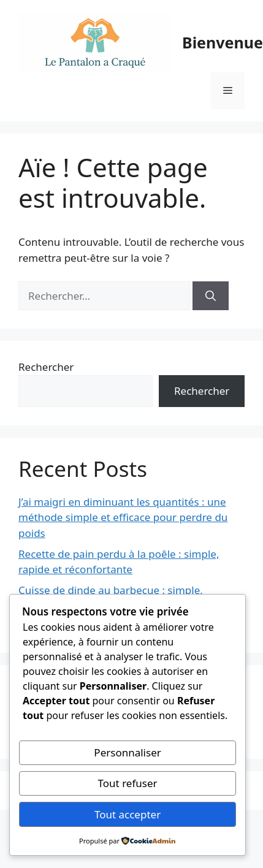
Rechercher (46, 367)
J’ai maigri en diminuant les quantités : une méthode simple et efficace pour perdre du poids (123, 517)
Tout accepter (128, 814)
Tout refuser (128, 783)
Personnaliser (127, 752)
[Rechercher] (211, 296)
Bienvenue (223, 42)
